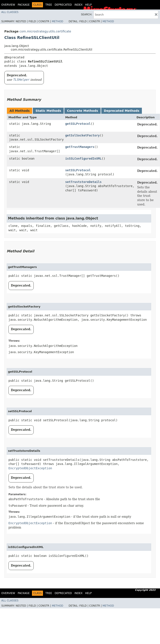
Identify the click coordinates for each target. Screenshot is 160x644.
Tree (49, 5)
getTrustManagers (80, 147)
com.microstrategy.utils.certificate (45, 31)
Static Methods (48, 111)
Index (79, 5)
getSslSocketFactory (82, 135)
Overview (8, 5)
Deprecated (63, 5)
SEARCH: (87, 14)
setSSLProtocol (78, 170)
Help (88, 5)
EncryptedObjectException (30, 468)
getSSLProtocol (78, 124)
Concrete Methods (82, 111)
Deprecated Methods (122, 111)
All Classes (10, 12)
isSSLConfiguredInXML (83, 159)
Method (58, 21)
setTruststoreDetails (83, 182)
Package (24, 5)
